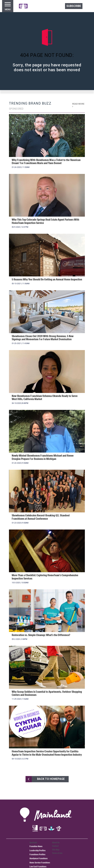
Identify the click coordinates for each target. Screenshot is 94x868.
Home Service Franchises (40, 863)
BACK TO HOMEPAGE (45, 779)
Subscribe (74, 6)
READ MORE (78, 105)
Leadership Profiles (38, 850)
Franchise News (36, 846)
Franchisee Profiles (37, 854)
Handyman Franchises (39, 858)
